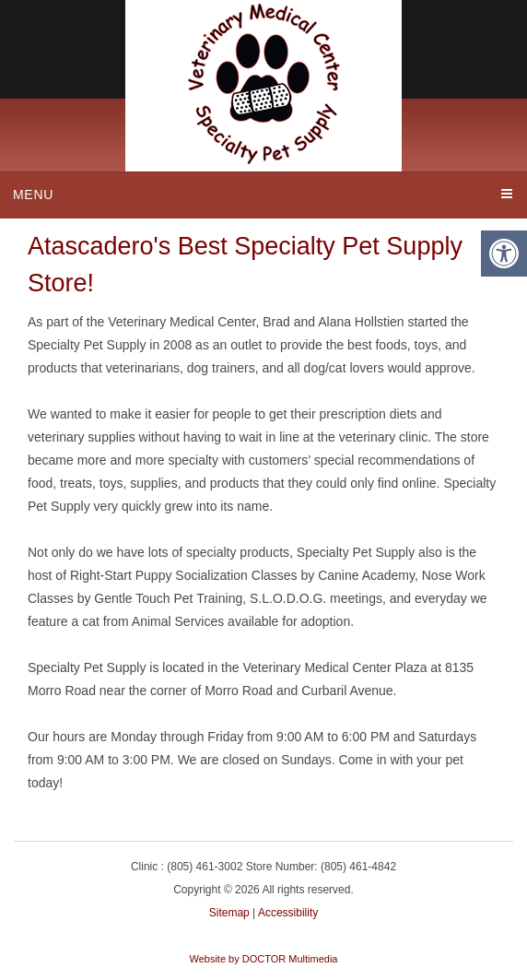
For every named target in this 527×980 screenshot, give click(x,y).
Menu (33, 195)
